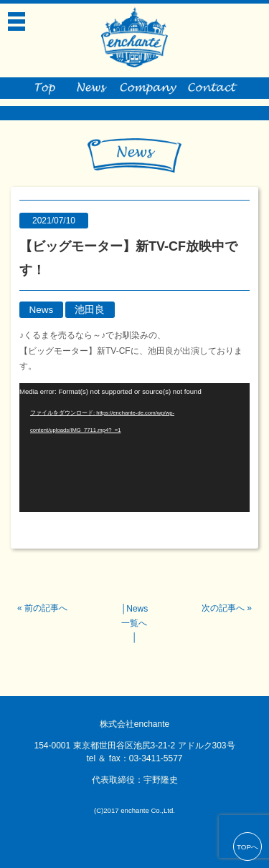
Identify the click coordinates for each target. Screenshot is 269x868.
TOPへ (247, 847)
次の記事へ (223, 608)
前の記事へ (46, 608)
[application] (134, 448)
